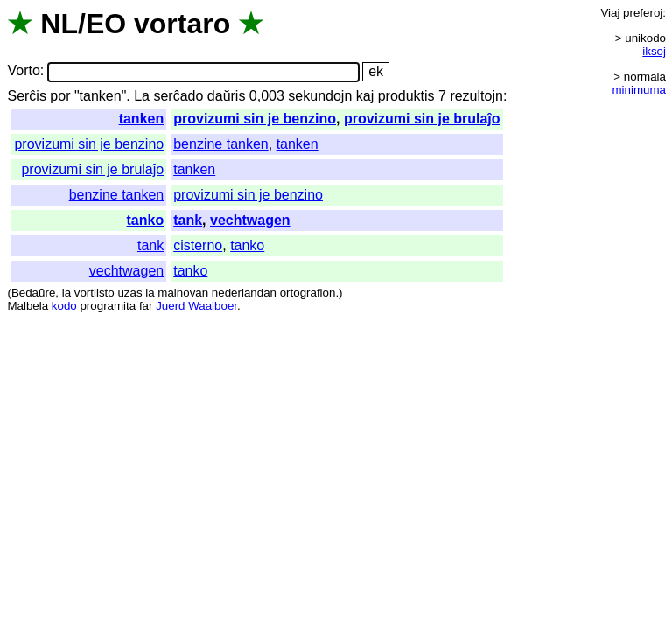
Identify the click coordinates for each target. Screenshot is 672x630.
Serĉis (26, 96)
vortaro (182, 24)
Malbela (28, 306)
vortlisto (94, 293)
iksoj (654, 51)
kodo (64, 306)
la (66, 293)
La (142, 96)
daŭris (227, 96)
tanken (142, 119)
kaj (365, 96)
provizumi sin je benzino (255, 119)
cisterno (198, 245)
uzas (129, 293)
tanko (146, 220)
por (60, 96)
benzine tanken (221, 144)
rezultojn (476, 96)
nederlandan (244, 293)
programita (108, 306)
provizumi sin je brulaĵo (422, 119)
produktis (406, 96)
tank (188, 220)
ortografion (308, 293)
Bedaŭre (33, 293)
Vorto (23, 71)
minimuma (639, 90)
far (146, 306)
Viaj (610, 13)
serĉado (178, 96)
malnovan (183, 293)
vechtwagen (250, 220)
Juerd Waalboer (196, 306)
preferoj (643, 13)
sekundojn (320, 96)
